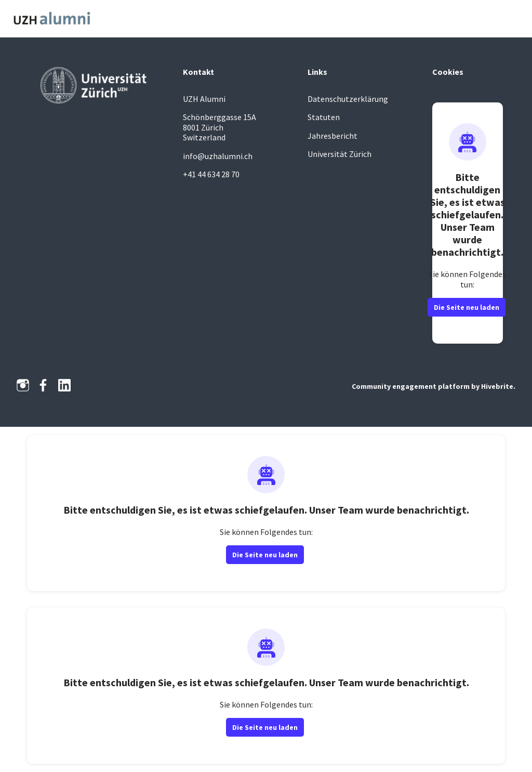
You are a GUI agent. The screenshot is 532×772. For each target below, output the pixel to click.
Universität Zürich (340, 154)
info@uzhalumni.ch (218, 156)
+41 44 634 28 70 (211, 174)
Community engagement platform (411, 386)
